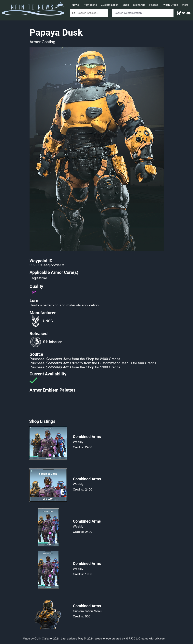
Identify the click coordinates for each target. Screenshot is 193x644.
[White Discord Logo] (188, 13)
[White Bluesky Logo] (179, 13)
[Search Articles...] (89, 13)
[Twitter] (184, 13)
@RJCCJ (131, 638)
